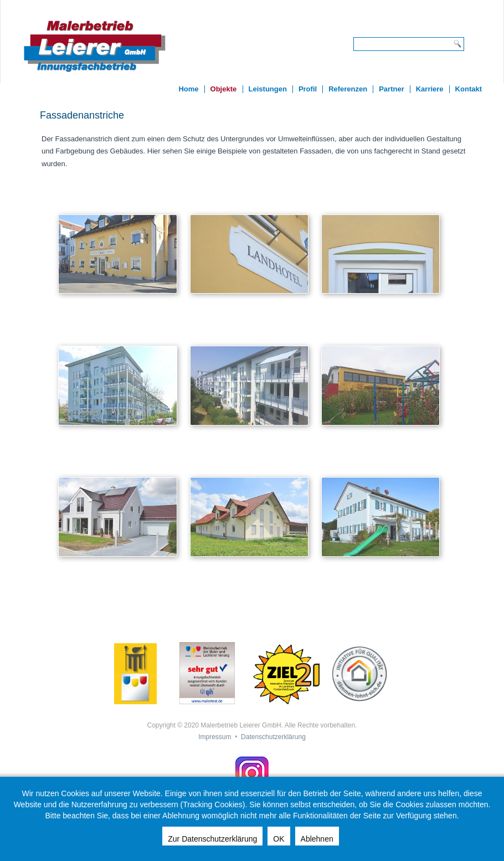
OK (279, 839)
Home (188, 89)
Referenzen (348, 89)
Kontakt (469, 89)
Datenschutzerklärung (273, 737)
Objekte (224, 89)
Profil (308, 89)
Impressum (215, 737)
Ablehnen (317, 839)
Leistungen (268, 89)
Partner (392, 89)
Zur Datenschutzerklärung (212, 839)
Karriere (430, 89)
